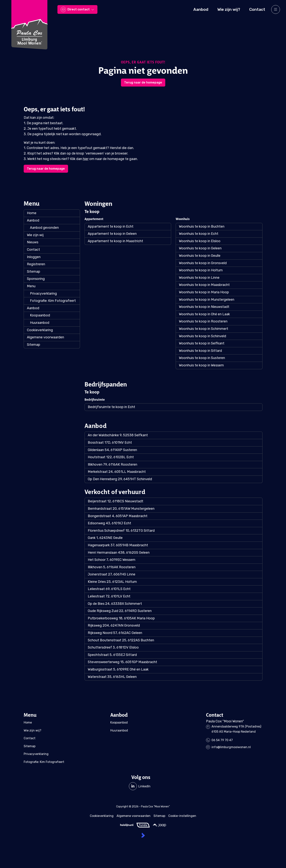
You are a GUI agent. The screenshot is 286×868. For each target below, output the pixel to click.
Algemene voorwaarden (45, 337)
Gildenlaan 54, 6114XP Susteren (112, 450)
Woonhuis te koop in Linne (199, 278)
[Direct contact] (77, 9)
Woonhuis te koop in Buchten (202, 226)
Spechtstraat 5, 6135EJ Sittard (112, 655)
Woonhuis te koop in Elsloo (200, 241)
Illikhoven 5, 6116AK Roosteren (112, 567)
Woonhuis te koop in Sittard (200, 351)
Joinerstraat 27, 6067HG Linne (112, 574)
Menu (31, 286)
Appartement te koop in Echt (111, 226)
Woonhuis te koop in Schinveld (203, 336)
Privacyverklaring (43, 293)
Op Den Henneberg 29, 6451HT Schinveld (120, 479)
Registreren (36, 264)
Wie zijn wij (35, 235)
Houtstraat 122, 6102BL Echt (111, 457)
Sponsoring (36, 279)
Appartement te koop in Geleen (112, 234)
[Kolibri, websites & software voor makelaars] (143, 835)
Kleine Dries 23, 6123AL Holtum (112, 582)
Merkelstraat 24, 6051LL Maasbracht (117, 472)
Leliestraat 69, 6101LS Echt (109, 589)
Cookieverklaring (40, 330)
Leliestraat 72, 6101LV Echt (109, 596)
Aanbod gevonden (44, 228)
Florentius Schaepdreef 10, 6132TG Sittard (121, 531)
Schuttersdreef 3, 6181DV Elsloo (113, 647)
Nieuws (33, 242)
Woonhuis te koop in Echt (199, 234)
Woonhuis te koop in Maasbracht (204, 285)
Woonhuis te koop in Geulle (200, 256)
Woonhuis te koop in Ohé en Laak (204, 314)
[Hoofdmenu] (276, 9)
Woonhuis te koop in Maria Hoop (204, 292)
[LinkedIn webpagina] (140, 786)
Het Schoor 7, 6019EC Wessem (112, 560)
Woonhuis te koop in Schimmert (204, 329)
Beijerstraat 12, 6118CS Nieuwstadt (116, 501)
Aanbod (33, 220)
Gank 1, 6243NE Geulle (105, 538)
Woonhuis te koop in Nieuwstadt (204, 307)
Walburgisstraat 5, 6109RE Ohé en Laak (118, 669)
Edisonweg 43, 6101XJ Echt (109, 523)
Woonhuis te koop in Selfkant (202, 343)
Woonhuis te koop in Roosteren (203, 321)
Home (32, 213)
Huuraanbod (40, 323)
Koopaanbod (40, 315)
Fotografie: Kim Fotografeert (53, 301)
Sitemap (34, 272)
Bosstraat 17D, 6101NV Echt (110, 443)
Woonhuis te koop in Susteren (202, 358)
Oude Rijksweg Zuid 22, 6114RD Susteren (120, 611)
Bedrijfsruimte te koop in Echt (111, 407)
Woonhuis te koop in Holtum (201, 270)
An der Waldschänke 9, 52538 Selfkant (118, 435)
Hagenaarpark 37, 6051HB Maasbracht (118, 545)
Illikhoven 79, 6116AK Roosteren (112, 464)
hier (86, 159)
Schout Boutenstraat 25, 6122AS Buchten (121, 640)
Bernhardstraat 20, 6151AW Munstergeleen (121, 509)
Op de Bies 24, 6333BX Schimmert (115, 604)
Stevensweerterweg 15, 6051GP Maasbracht (122, 662)
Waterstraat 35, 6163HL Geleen (112, 677)
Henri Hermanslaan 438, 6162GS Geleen (119, 553)
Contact (33, 250)
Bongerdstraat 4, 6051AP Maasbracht (118, 516)
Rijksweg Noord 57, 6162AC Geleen (115, 633)
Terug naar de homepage (143, 82)
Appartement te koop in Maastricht (115, 241)
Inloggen (34, 257)
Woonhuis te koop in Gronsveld (203, 263)
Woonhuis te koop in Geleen (200, 248)
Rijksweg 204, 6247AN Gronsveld (114, 625)
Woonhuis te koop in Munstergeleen (207, 300)
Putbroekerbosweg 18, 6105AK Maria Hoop (121, 618)
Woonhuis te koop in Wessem (201, 365)
